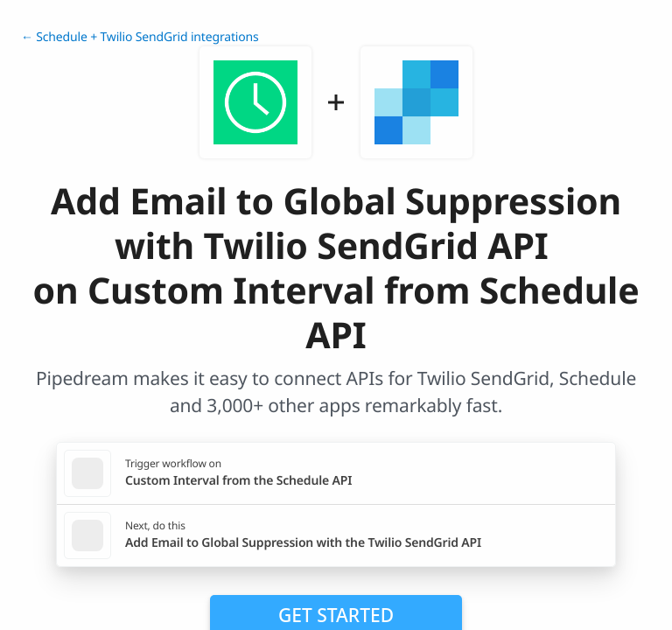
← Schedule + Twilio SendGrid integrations (140, 37)
